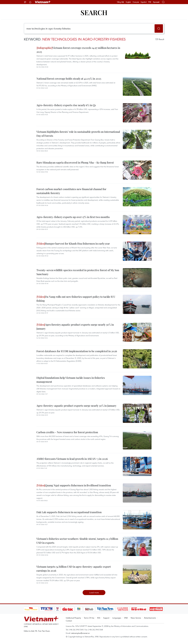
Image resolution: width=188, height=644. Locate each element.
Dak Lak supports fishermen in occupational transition (69, 512)
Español (144, 2)
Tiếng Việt (120, 2)
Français (136, 2)
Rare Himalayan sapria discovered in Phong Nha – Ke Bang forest (75, 162)
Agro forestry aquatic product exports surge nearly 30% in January (75, 327)
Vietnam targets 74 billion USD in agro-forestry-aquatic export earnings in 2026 (74, 569)
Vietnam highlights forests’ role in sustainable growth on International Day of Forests (78, 134)
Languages (117, 618)
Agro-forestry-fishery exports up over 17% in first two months (73, 217)
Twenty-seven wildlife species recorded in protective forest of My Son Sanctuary (78, 272)
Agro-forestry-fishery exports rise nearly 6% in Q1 (66, 105)
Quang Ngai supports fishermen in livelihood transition (74, 485)
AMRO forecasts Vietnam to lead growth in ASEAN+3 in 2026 (72, 459)
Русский (156, 2)
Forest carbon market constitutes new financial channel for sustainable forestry (71, 191)
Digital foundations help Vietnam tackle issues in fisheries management (71, 380)
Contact (69, 621)
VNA (126, 618)
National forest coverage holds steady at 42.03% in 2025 (69, 79)
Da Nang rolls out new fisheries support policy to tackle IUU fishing (76, 299)
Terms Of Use (89, 618)
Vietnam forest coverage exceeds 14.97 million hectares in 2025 (78, 50)
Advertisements (150, 618)
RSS (99, 618)
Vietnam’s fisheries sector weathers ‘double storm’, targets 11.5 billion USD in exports (77, 541)
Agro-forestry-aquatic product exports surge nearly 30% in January (76, 406)
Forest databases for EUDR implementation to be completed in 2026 (77, 351)
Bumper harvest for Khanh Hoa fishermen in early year (73, 243)
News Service (136, 618)
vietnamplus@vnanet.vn (80, 633)
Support (106, 618)
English (128, 2)
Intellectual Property (73, 618)
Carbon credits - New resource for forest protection (67, 432)
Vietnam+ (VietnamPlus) (43, 2)
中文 (150, 2)
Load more (94, 592)
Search (94, 12)
